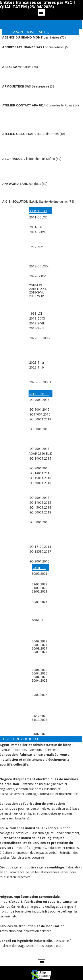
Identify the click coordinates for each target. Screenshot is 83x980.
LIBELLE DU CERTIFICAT (21, 739)
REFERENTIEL (39, 394)
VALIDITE (39, 568)
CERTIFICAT (38, 211)
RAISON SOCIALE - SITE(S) (30, 32)
